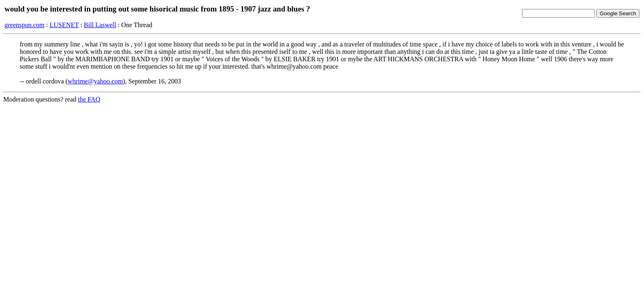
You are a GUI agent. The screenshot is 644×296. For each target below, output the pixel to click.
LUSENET (64, 25)
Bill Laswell (100, 25)
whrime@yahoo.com (95, 81)
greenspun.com (24, 25)
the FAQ (89, 99)
